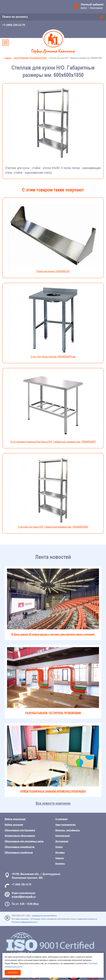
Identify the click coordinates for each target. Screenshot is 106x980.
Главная (8, 58)
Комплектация (63, 836)
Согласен (13, 973)
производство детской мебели (44, 916)
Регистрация (96, 8)
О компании (61, 819)
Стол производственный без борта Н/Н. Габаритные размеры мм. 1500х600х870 (53, 408)
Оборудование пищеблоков (19, 852)
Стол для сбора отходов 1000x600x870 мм (53, 323)
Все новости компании (53, 803)
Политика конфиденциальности (24, 922)
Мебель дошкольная (15, 819)
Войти (84, 8)
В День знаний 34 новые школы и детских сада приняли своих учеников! (53, 602)
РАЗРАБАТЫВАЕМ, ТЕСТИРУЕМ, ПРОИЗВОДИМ (53, 681)
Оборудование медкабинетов (20, 847)
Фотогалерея (62, 841)
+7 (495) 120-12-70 (14, 25)
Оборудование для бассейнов (20, 830)
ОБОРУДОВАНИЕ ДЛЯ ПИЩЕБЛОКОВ (30, 58)
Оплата (59, 847)
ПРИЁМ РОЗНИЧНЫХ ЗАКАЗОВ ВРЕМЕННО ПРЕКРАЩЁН (53, 759)
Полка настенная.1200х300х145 (53, 237)
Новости (60, 858)
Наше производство (65, 825)
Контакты (60, 863)
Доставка (60, 852)
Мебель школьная (14, 825)
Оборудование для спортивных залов (24, 841)
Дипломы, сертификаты (68, 830)
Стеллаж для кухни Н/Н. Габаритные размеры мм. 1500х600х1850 (53, 493)
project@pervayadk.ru (24, 897)
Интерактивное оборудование (20, 836)
